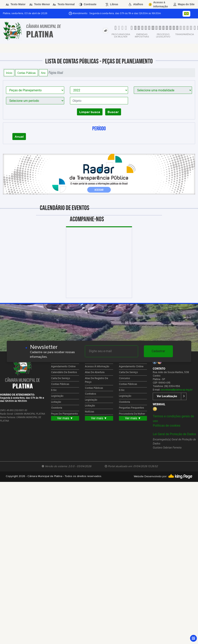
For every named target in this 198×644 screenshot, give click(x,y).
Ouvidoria (57, 408)
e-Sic (54, 390)
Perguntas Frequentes (131, 408)
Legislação (57, 396)
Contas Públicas (27, 73)
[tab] (105, 31)
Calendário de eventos (64, 372)
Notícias (90, 412)
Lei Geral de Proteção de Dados (174, 434)
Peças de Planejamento (64, 414)
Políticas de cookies (166, 426)
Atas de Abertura (95, 372)
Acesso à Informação (97, 367)
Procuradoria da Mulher (132, 414)
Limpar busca (90, 112)
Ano (43, 73)
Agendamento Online (63, 367)
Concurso (124, 378)
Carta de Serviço (61, 378)
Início (9, 73)
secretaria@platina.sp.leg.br (177, 390)
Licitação (56, 402)
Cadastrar (158, 351)
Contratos (90, 394)
